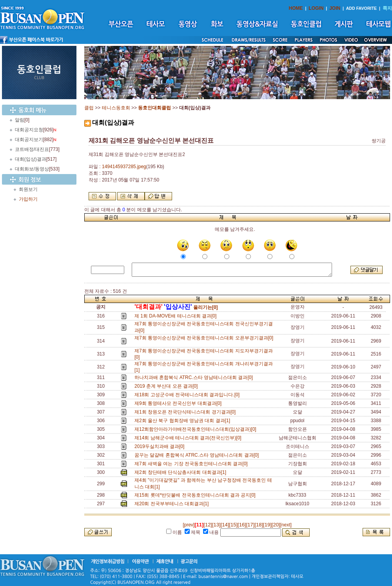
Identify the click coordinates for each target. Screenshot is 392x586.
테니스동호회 (116, 108)
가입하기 (28, 199)
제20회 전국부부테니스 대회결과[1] (173, 504)
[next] (286, 525)
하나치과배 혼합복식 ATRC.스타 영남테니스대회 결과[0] (195, 377)
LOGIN (316, 8)
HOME (296, 8)
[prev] (189, 525)
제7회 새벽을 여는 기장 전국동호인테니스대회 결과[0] (192, 464)
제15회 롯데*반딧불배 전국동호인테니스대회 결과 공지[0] (196, 495)
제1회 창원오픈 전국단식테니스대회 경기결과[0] (186, 412)
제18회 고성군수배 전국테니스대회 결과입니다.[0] (188, 395)
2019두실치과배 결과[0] (161, 446)
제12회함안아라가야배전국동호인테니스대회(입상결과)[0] (197, 429)
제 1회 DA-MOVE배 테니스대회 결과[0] (177, 316)
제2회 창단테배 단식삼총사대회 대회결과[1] (182, 472)
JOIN (335, 8)
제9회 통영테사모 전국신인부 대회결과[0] (179, 403)
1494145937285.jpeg (124, 167)
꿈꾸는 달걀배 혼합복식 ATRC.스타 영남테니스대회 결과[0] (198, 455)
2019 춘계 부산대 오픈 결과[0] (167, 386)
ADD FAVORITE (362, 8)
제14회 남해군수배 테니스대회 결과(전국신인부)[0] (189, 438)
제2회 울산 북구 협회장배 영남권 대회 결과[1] (184, 421)
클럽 (89, 108)
